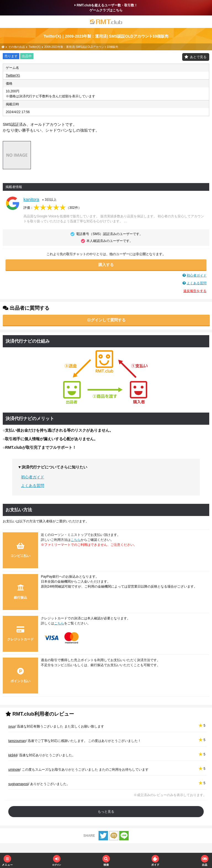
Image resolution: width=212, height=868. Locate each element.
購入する (106, 265)
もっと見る (106, 812)
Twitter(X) (13, 75)
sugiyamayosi (18, 784)
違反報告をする (195, 291)
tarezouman (17, 741)
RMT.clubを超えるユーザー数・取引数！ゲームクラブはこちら (106, 8)
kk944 (13, 755)
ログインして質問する (106, 320)
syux (12, 726)
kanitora (31, 200)
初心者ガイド (197, 275)
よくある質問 (197, 283)
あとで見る (198, 57)
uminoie (14, 770)
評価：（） (52, 208)
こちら (76, 540)
